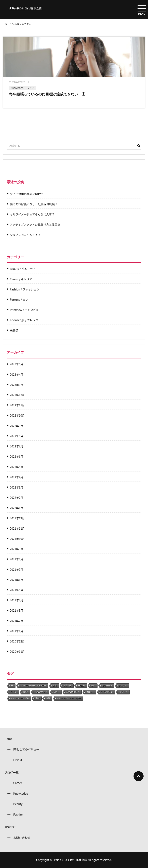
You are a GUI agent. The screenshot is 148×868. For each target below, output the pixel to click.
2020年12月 (17, 641)
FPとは (18, 760)
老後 (48, 698)
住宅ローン (107, 685)
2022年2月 (17, 498)
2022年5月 (17, 467)
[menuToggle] (142, 8)
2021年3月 (17, 611)
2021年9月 (17, 549)
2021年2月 (17, 621)
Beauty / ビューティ (23, 269)
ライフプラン (107, 692)
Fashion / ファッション (25, 289)
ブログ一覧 (11, 772)
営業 (55, 685)
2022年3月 (17, 487)
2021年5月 (17, 590)
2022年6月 (17, 457)
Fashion (18, 814)
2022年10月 (17, 415)
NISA (26, 692)
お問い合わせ (22, 838)
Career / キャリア (21, 279)
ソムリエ (123, 685)
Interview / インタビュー (26, 310)
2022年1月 (17, 508)
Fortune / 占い (19, 300)
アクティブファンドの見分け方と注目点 (35, 225)
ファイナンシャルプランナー (33, 685)
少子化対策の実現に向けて (27, 194)
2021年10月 (17, 539)
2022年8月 (17, 436)
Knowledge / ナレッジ (23, 88)
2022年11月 (17, 405)
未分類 (14, 330)
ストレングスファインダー (69, 698)
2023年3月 (17, 385)
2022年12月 (17, 395)
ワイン (14, 692)
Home (8, 739)
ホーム (8, 24)
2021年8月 (17, 559)
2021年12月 (17, 518)
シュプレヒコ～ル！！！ (25, 235)
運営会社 (10, 827)
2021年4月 (17, 600)
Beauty (18, 804)
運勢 (37, 698)
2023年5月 (17, 364)
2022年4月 (17, 477)
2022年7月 (17, 446)
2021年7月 (17, 570)
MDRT (57, 692)
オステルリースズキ (20, 698)
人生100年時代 (73, 692)
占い (93, 685)
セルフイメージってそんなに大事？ (32, 214)
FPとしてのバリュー (26, 749)
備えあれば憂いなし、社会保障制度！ (34, 204)
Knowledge (21, 793)
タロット (90, 692)
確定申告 (123, 692)
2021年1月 (17, 631)
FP (12, 685)
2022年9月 (17, 426)
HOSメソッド (41, 692)
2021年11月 (17, 529)
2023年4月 (17, 375)
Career (18, 783)
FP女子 (81, 685)
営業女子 (67, 685)
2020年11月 (17, 652)
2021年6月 (17, 580)
